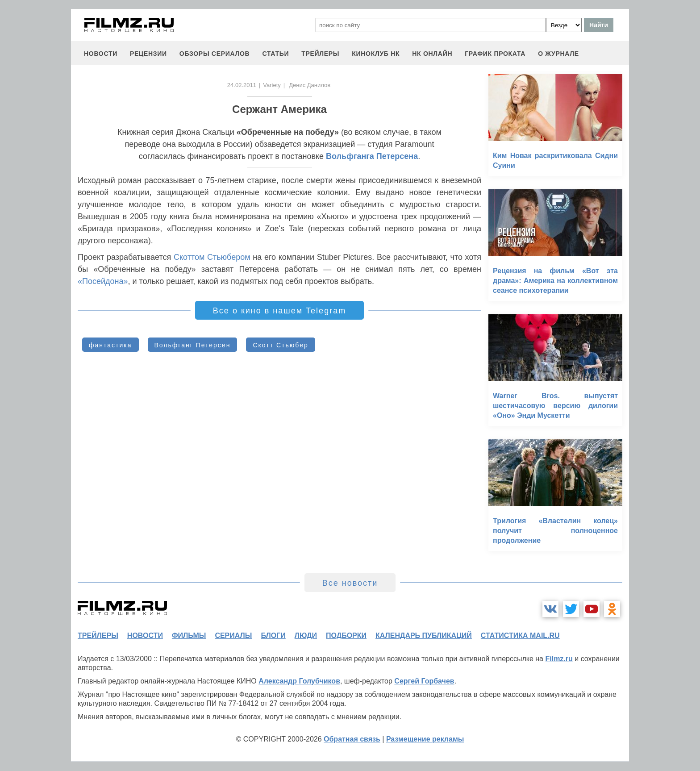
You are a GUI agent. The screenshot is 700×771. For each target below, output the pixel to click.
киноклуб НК (376, 54)
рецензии (148, 54)
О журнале (558, 54)
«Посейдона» (103, 281)
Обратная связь (352, 739)
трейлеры (320, 54)
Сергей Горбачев (424, 681)
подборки (346, 636)
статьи (275, 54)
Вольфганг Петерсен (193, 345)
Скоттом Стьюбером (212, 257)
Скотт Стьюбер (280, 345)
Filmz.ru (559, 659)
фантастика (110, 345)
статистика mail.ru (520, 636)
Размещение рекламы (425, 739)
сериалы (233, 636)
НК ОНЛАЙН (432, 54)
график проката (495, 54)
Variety (272, 85)
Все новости (350, 583)
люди (306, 636)
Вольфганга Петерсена (372, 156)
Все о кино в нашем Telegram (279, 311)
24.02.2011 (242, 85)
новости (101, 54)
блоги (273, 636)
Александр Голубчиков (299, 681)
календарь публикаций (424, 636)
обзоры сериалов (215, 54)
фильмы (189, 636)
